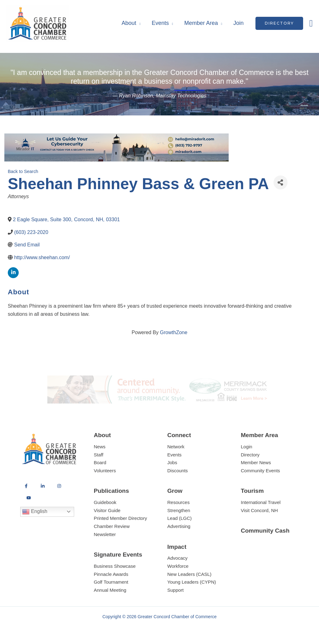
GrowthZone (174, 332)
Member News (256, 462)
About (129, 23)
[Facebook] (26, 486)
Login (247, 447)
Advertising (179, 526)
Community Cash (265, 531)
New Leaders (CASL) (189, 574)
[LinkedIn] (43, 486)
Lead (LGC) (179, 518)
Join (238, 23)
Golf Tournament (111, 582)
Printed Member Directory (120, 518)
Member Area (201, 23)
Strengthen (179, 510)
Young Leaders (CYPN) (192, 582)
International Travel (261, 502)
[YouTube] (29, 498)
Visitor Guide (107, 510)
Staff (99, 455)
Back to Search (23, 171)
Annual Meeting (110, 590)
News (100, 447)
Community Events (260, 471)
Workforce (178, 566)
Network (176, 447)
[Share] (281, 182)
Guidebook (105, 502)
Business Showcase (115, 566)
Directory (250, 455)
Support (176, 590)
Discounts (178, 471)
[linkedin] (13, 273)
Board (100, 462)
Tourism (252, 491)
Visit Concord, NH (259, 510)
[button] (279, 23)
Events (160, 23)
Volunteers (105, 471)
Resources (179, 502)
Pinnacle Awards (111, 574)
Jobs (172, 462)
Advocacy (177, 558)
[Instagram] (59, 486)
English (35, 512)
